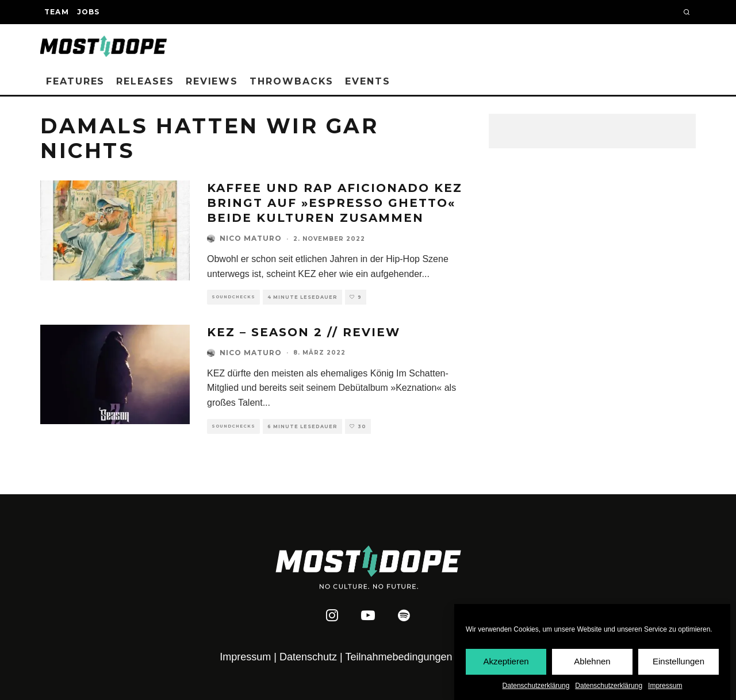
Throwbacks (292, 81)
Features (75, 81)
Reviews (212, 81)
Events (368, 81)
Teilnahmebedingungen (398, 657)
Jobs (89, 12)
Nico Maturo (251, 238)
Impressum (665, 687)
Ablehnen (592, 663)
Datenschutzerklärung (536, 687)
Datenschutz (308, 657)
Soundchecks (233, 297)
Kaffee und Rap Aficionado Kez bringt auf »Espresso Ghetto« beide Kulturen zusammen (335, 203)
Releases (145, 81)
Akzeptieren (506, 663)
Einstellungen (678, 663)
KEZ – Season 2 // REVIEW (304, 332)
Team (57, 12)
